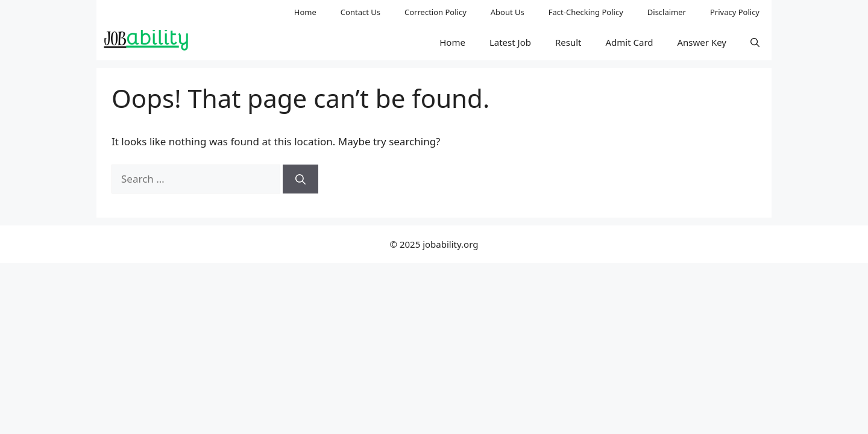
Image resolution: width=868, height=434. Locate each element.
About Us (508, 12)
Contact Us (360, 12)
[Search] (300, 179)
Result (568, 42)
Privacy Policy (735, 12)
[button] (755, 42)
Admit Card (629, 42)
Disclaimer (667, 12)
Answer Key (702, 42)
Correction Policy (436, 12)
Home (305, 12)
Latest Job (510, 42)
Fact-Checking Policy (586, 12)
